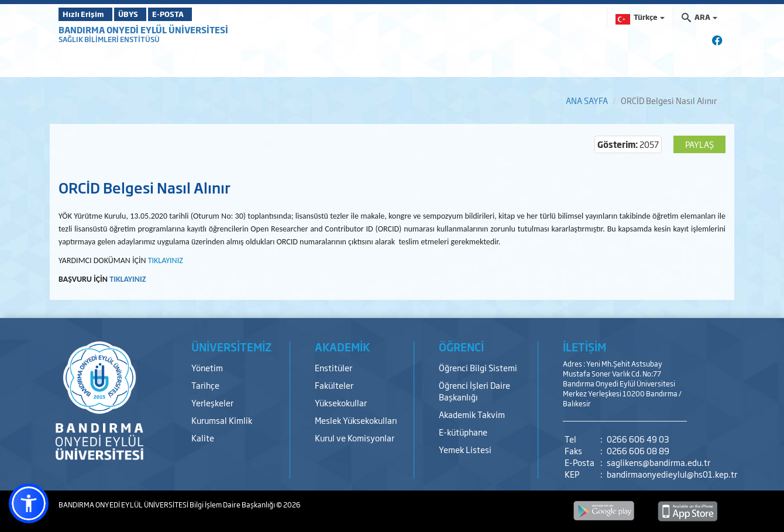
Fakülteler (334, 385)
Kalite (203, 438)
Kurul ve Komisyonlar (355, 438)
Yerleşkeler (212, 403)
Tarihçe (205, 385)
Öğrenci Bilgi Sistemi (478, 367)
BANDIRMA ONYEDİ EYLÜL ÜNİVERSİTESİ (143, 30)
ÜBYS (145, 14)
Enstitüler (333, 367)
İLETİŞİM (584, 347)
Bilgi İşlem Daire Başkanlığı (233, 505)
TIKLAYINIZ (128, 279)
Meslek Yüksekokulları (356, 420)
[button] (29, 503)
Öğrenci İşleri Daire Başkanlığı (474, 391)
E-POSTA (199, 14)
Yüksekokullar (341, 403)
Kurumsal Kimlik (222, 420)
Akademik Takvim (472, 414)
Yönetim (207, 367)
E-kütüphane (463, 432)
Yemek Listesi (465, 449)
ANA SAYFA (587, 100)
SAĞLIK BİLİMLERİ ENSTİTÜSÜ (109, 39)
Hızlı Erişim (87, 14)
